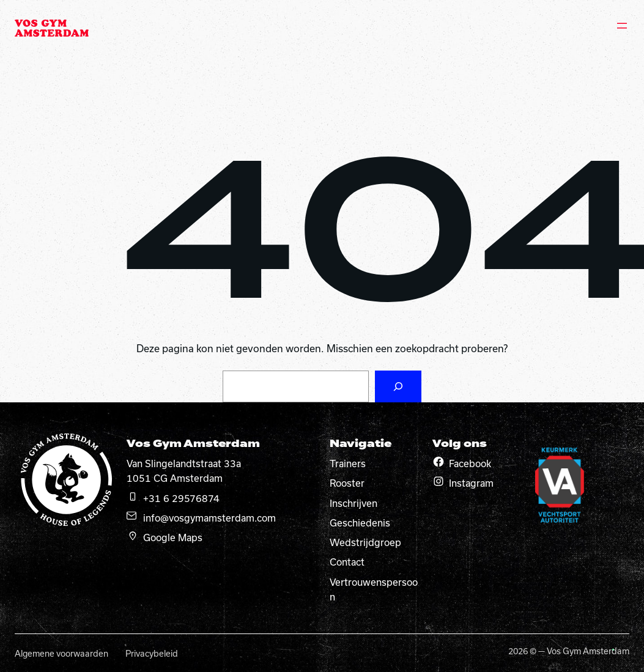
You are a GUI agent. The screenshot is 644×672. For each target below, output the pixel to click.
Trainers (348, 463)
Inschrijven (353, 503)
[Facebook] (439, 462)
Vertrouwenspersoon (374, 589)
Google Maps (173, 537)
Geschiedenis (360, 523)
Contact (347, 562)
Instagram (471, 483)
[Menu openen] (622, 26)
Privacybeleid (152, 654)
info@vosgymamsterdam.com (209, 518)
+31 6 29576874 (181, 498)
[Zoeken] (398, 386)
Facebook (470, 463)
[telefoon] (133, 497)
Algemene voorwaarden (61, 654)
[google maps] (133, 536)
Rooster (347, 483)
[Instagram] (439, 481)
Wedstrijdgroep (365, 542)
